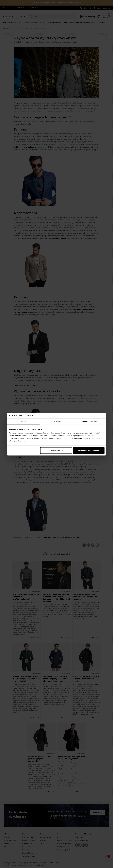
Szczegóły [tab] (56, 421)
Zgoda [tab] (23, 421)
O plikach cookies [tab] (90, 421)
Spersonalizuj (56, 450)
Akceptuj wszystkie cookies (89, 450)
